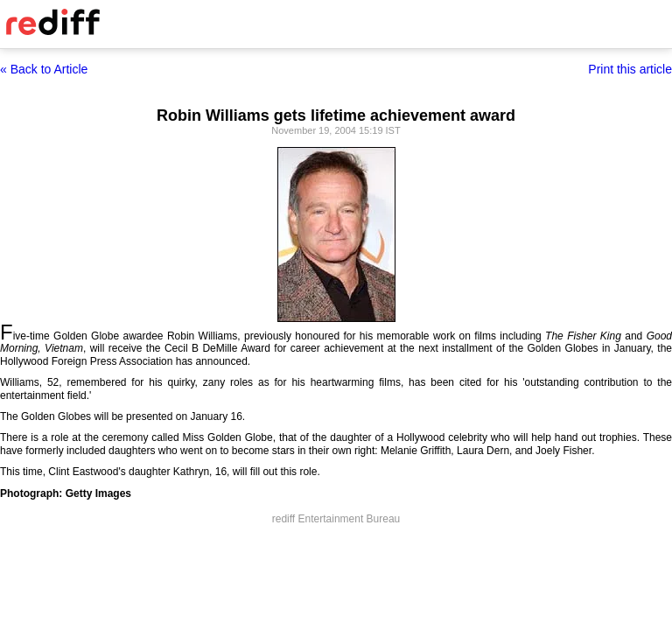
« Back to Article (44, 69)
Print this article (630, 69)
